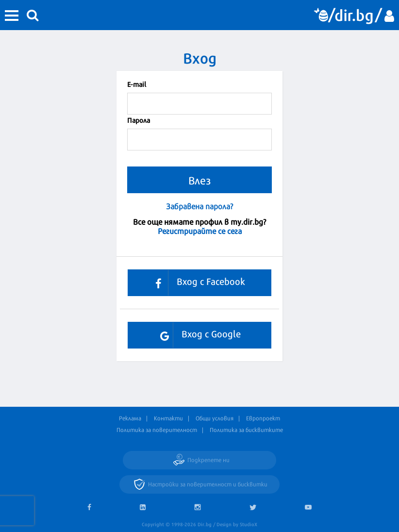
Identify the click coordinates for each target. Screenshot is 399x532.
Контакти (168, 418)
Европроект (263, 418)
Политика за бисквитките (246, 430)
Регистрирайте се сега (200, 230)
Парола (139, 120)
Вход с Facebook (197, 283)
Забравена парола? (199, 206)
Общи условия (215, 418)
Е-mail (137, 84)
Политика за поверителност (157, 430)
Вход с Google (197, 335)
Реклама (130, 418)
